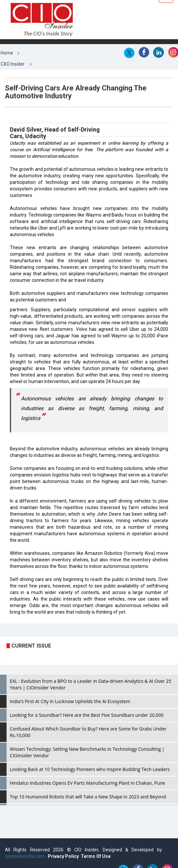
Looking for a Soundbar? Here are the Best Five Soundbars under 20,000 (87, 715)
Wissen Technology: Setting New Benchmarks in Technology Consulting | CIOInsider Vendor (87, 752)
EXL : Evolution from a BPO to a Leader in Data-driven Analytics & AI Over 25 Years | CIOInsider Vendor (90, 684)
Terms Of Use (96, 856)
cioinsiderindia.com (25, 856)
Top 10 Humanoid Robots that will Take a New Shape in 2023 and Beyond (88, 797)
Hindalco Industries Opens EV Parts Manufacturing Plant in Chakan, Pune (88, 783)
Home (7, 53)
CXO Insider (13, 64)
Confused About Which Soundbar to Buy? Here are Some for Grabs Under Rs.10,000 (88, 732)
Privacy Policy (63, 856)
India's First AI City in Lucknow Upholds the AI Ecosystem (70, 701)
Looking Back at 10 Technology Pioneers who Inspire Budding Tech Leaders (90, 769)
